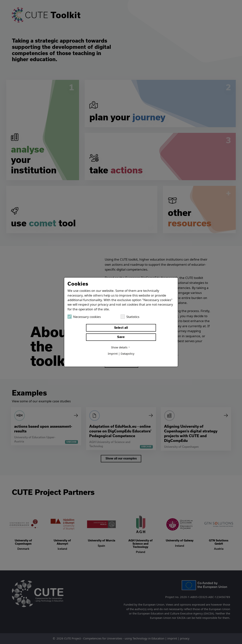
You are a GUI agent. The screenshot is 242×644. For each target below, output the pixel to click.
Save (121, 337)
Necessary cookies (84, 317)
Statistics (130, 317)
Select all (121, 328)
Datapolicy (128, 354)
